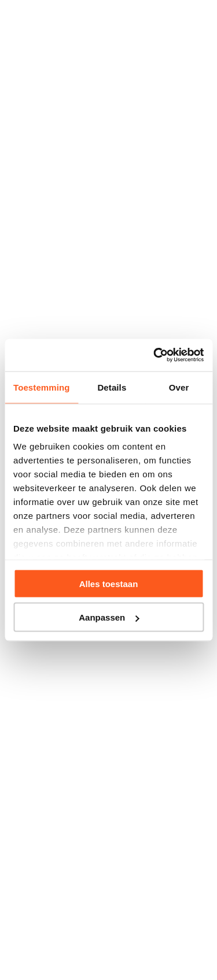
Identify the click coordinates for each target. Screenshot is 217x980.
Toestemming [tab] (42, 387)
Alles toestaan (109, 583)
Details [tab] (112, 387)
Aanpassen (109, 617)
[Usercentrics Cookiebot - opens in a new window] (155, 355)
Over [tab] (179, 387)
